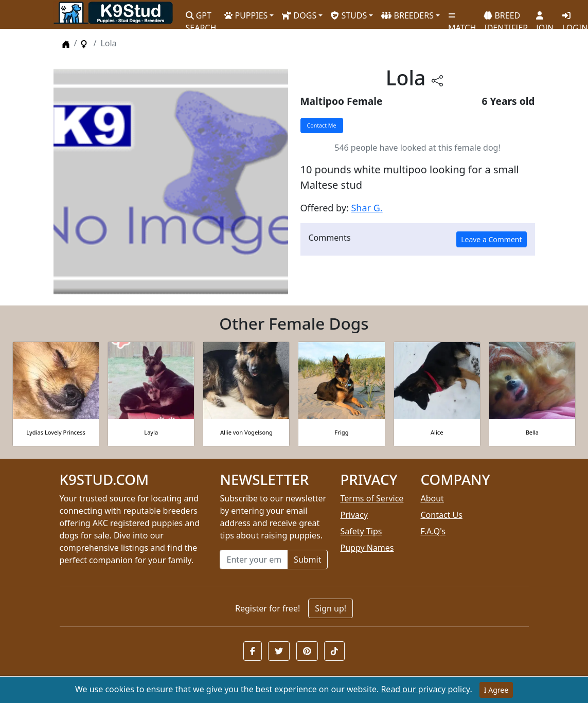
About (432, 498)
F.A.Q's (433, 531)
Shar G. (367, 208)
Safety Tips (361, 531)
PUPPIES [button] (246, 15)
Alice (437, 432)
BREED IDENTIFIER (506, 17)
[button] (253, 651)
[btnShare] (437, 80)
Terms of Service (372, 498)
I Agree (496, 690)
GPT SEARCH (201, 17)
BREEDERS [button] (407, 15)
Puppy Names (367, 548)
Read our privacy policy (425, 689)
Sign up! (331, 608)
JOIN (545, 18)
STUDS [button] (349, 15)
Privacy (354, 515)
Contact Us (441, 515)
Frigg (342, 432)
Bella (532, 432)
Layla (151, 432)
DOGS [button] (299, 15)
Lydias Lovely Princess (56, 432)
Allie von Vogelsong (246, 432)
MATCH (462, 18)
